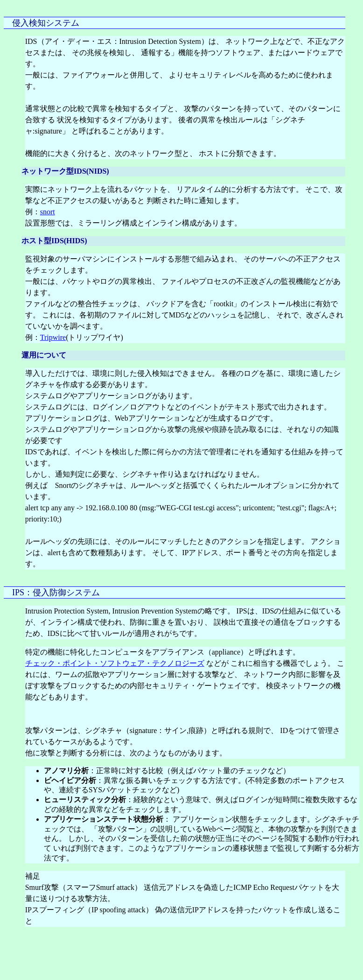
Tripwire (53, 337)
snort (48, 212)
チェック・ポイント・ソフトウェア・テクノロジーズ (115, 663)
